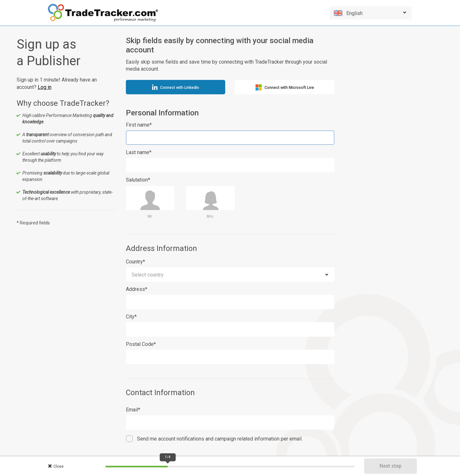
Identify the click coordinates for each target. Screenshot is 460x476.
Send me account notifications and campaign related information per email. (220, 439)
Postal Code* (141, 344)
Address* (137, 289)
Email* (133, 410)
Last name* (139, 152)
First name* (139, 125)
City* (131, 317)
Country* (135, 262)
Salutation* (138, 180)
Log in (45, 87)
